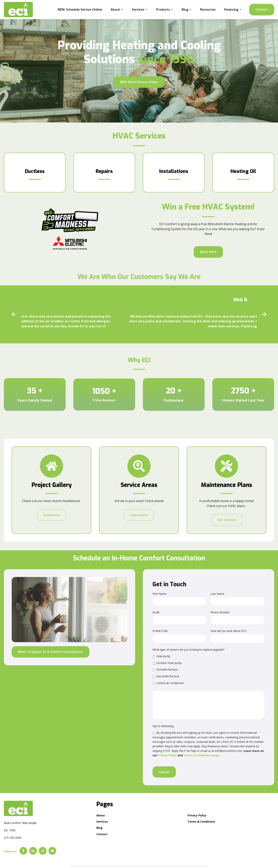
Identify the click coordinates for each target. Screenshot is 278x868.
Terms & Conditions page (201, 755)
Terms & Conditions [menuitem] (201, 822)
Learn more (139, 515)
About (115, 9)
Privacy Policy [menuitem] (197, 815)
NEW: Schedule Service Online (80, 9)
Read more (52, 515)
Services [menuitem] (102, 822)
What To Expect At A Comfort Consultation (50, 652)
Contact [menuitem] (102, 834)
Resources (208, 9)
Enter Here (208, 252)
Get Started (227, 520)
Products (163, 9)
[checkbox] (208, 670)
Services (138, 9)
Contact (262, 9)
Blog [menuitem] (99, 828)
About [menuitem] (101, 815)
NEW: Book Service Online (139, 82)
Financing (231, 9)
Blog (185, 9)
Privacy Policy (167, 755)
